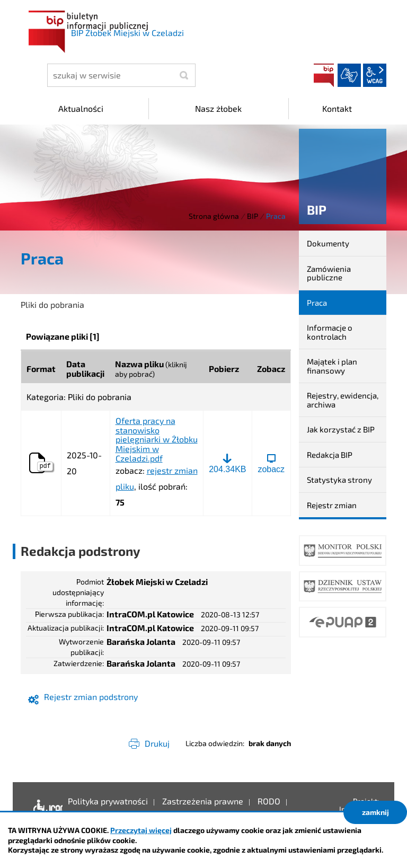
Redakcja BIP (330, 455)
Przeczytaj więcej (141, 830)
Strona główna (214, 216)
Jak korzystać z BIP (341, 429)
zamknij (375, 812)
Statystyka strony (339, 480)
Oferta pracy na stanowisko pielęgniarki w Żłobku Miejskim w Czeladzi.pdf (157, 439)
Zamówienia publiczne (329, 273)
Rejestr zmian (332, 505)
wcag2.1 (375, 75)
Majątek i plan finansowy (332, 366)
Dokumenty (328, 243)
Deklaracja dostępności (45, 809)
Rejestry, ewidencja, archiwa (343, 400)
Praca (317, 303)
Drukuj (157, 743)
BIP (324, 75)
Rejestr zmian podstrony (91, 697)
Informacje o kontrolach (330, 332)
